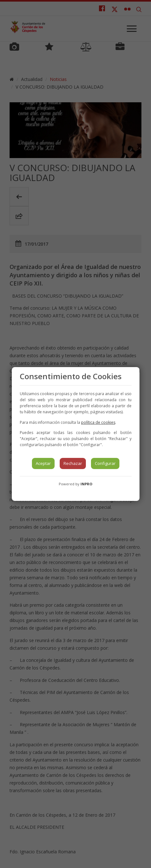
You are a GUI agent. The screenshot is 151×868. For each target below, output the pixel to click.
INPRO (86, 484)
